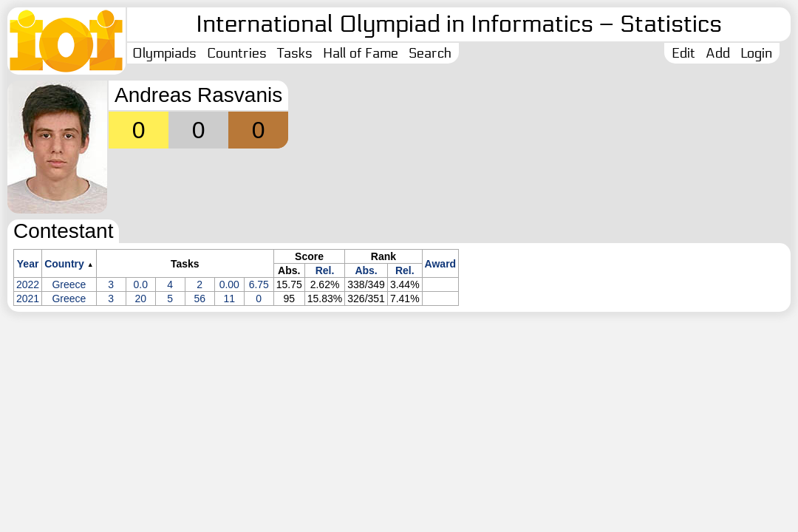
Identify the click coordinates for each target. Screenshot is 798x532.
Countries (237, 53)
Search (430, 53)
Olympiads (164, 53)
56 (199, 299)
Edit (683, 53)
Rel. (325, 270)
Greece (69, 284)
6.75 (259, 284)
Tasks (295, 53)
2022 (28, 284)
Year (28, 264)
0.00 (229, 284)
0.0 (141, 284)
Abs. (366, 270)
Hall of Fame (361, 53)
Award (441, 264)
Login (756, 53)
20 (140, 299)
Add (718, 53)
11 (229, 299)
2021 (28, 299)
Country (64, 264)
